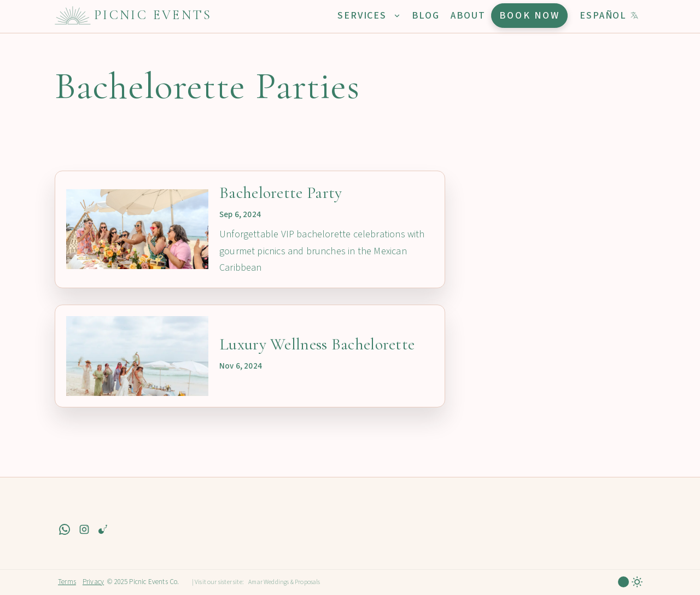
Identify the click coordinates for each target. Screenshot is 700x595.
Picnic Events (153, 15)
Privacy (93, 582)
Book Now (530, 16)
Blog (426, 16)
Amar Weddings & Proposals (284, 582)
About (468, 16)
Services (369, 16)
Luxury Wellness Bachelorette (317, 344)
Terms (67, 582)
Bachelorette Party (281, 193)
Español (609, 16)
